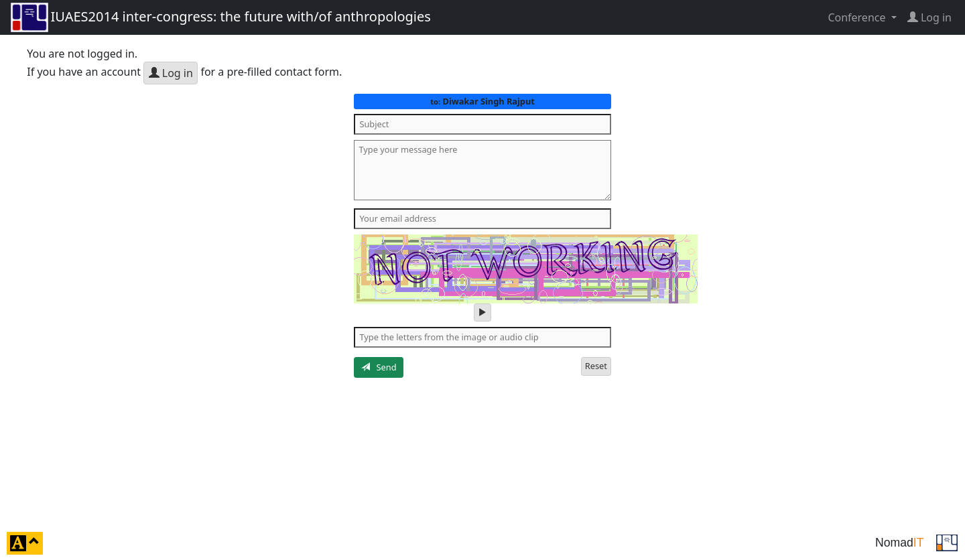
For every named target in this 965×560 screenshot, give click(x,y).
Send (379, 367)
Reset (596, 366)
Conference (858, 17)
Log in (171, 73)
